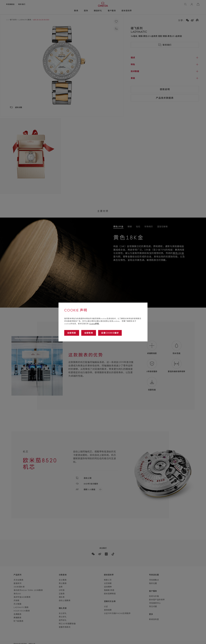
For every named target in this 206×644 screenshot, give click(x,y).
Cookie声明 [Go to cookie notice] (94, 324)
